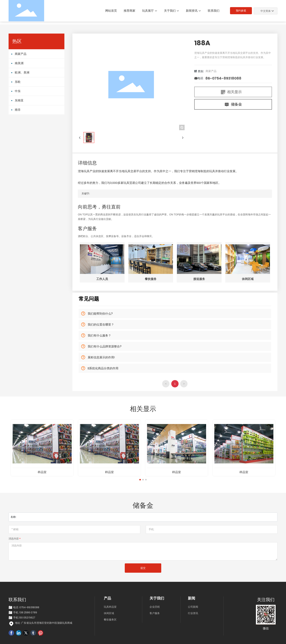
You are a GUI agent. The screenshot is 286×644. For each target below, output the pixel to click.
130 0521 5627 (27, 618)
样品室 (42, 472)
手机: (16, 618)
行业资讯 (193, 613)
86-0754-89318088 (223, 78)
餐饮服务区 (110, 620)
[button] (140, 480)
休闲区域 (109, 613)
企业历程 (155, 607)
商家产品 (211, 71)
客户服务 (155, 613)
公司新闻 (193, 607)
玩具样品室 (110, 607)
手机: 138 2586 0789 (25, 612)
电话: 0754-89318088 (26, 607)
